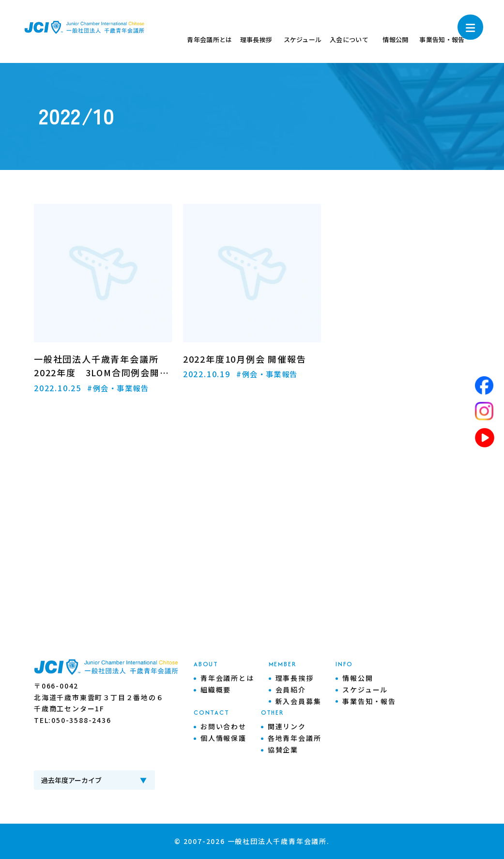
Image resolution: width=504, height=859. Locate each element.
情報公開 (358, 678)
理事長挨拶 (295, 678)
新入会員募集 (298, 701)
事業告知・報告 (369, 701)
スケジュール (365, 690)
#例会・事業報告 (120, 388)
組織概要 (216, 690)
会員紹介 (291, 690)
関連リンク (287, 726)
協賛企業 (283, 750)
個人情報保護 (223, 738)
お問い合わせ (223, 726)
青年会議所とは (227, 678)
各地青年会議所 (295, 738)
